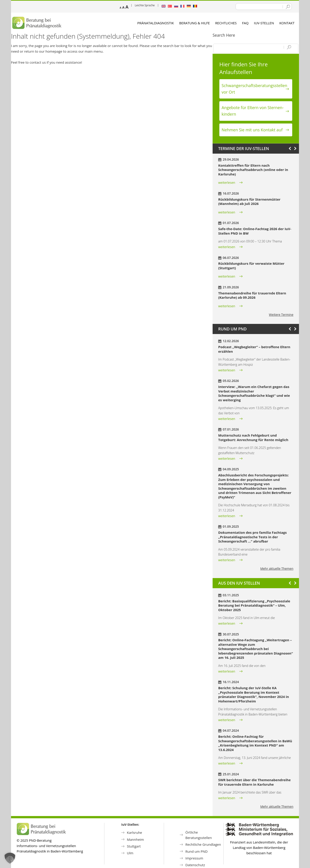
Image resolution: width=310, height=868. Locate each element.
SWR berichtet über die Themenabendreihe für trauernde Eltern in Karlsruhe (254, 782)
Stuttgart (134, 846)
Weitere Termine (281, 315)
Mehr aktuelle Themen (277, 569)
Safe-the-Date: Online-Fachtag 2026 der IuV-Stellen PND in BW (255, 231)
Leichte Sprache (145, 5)
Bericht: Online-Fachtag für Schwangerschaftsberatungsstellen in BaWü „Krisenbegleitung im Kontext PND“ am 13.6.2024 (255, 743)
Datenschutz (195, 865)
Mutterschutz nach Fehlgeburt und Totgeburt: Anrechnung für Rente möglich (253, 437)
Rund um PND (197, 851)
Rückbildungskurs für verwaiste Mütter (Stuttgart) (251, 266)
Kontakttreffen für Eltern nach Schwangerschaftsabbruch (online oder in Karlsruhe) (253, 170)
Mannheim (135, 839)
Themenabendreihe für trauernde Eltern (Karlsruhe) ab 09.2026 (252, 295)
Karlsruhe (135, 832)
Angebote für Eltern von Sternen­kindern (253, 111)
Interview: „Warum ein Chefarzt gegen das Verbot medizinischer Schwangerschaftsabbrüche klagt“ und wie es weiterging (254, 393)
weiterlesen (227, 183)
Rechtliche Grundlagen (203, 844)
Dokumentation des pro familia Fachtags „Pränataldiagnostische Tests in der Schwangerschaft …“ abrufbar (253, 537)
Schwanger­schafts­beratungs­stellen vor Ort (254, 89)
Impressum (194, 858)
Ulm (130, 853)
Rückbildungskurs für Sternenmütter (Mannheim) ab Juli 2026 (249, 202)
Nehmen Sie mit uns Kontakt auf (252, 130)
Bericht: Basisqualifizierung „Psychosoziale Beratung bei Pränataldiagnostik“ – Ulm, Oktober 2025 (254, 605)
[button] (10, 858)
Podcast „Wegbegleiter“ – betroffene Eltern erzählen (254, 349)
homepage (54, 51)
